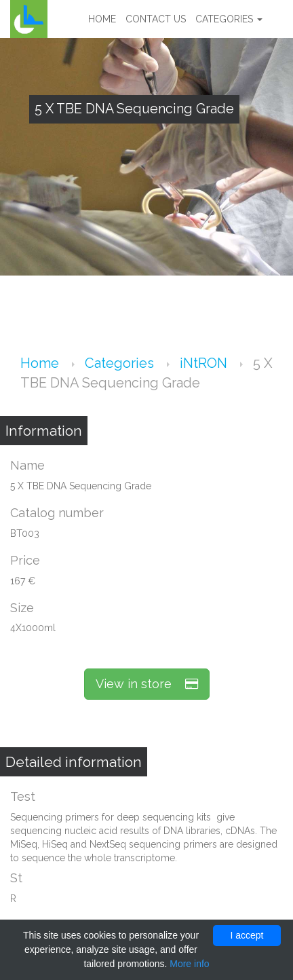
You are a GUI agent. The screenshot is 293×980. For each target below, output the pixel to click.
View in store (147, 684)
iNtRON (205, 363)
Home (102, 19)
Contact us (156, 19)
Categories (229, 19)
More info (189, 964)
